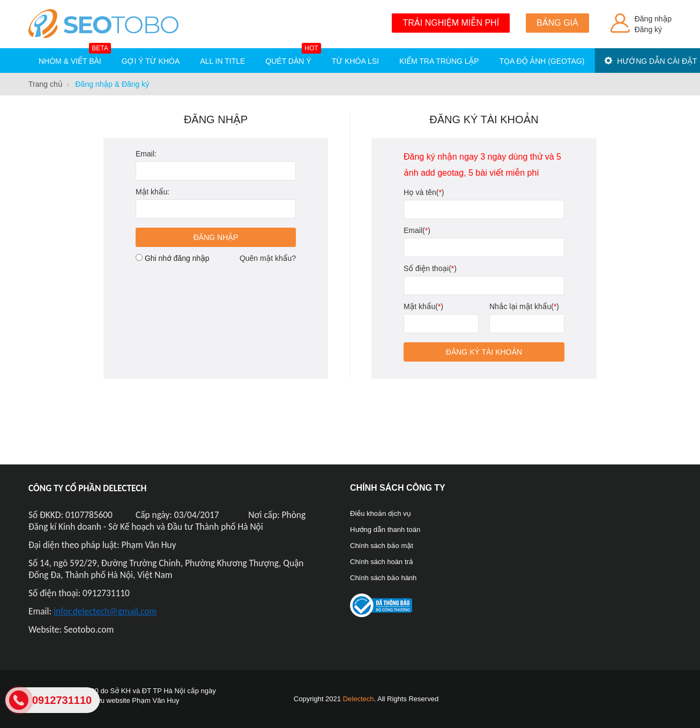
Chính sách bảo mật (382, 546)
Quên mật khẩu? (268, 258)
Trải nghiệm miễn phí (451, 23)
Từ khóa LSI (355, 61)
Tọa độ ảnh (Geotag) (542, 61)
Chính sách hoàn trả (382, 562)
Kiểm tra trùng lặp (439, 61)
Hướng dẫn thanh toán (385, 530)
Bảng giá (557, 23)
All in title (222, 61)
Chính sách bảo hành (383, 578)
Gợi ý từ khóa (151, 61)
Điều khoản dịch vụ (381, 513)
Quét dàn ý (293, 57)
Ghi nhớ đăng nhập (177, 258)
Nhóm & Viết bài (75, 57)
